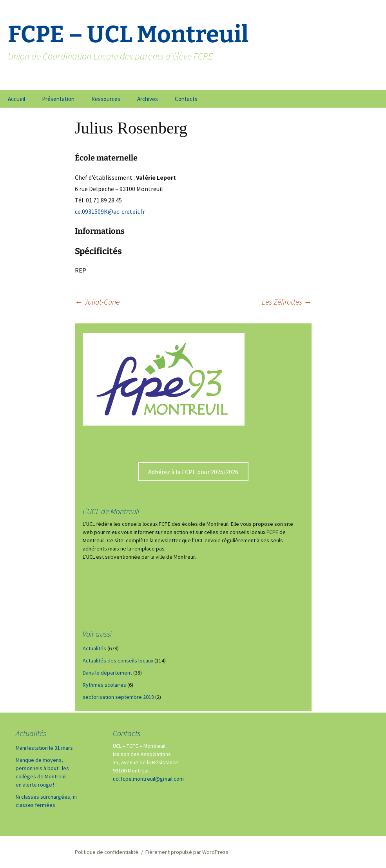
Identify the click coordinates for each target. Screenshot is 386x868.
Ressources (106, 99)
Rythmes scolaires (104, 685)
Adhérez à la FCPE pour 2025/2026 (193, 472)
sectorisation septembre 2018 (118, 697)
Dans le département (107, 673)
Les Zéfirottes (287, 302)
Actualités (94, 648)
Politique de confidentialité (107, 852)
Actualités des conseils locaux (118, 660)
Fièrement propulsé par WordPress (187, 852)
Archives (148, 99)
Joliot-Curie (97, 302)
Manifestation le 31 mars (44, 748)
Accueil (16, 99)
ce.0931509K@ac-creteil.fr (110, 211)
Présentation (58, 99)
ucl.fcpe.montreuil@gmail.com (148, 779)
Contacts (186, 99)
